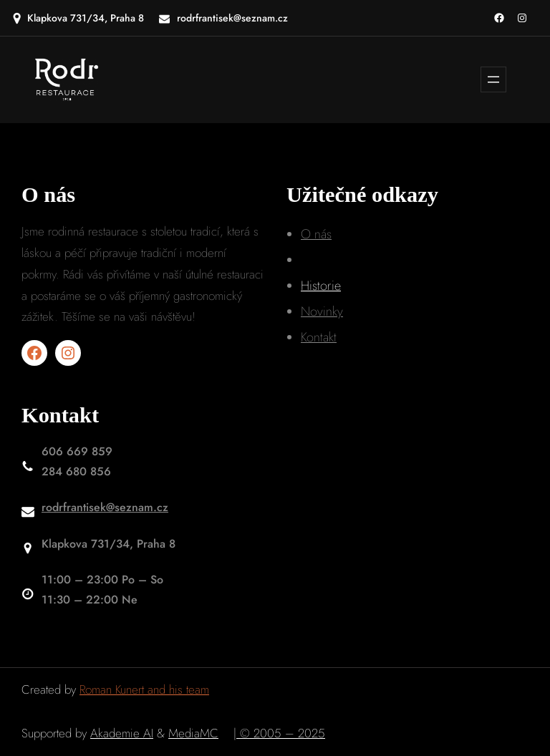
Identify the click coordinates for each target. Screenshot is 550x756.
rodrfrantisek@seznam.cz (105, 507)
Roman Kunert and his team (144, 689)
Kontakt (319, 337)
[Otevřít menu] (493, 79)
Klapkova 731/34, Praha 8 (86, 18)
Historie (321, 286)
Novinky (322, 311)
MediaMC (193, 733)
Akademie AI (122, 733)
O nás (316, 234)
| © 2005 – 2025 (279, 733)
